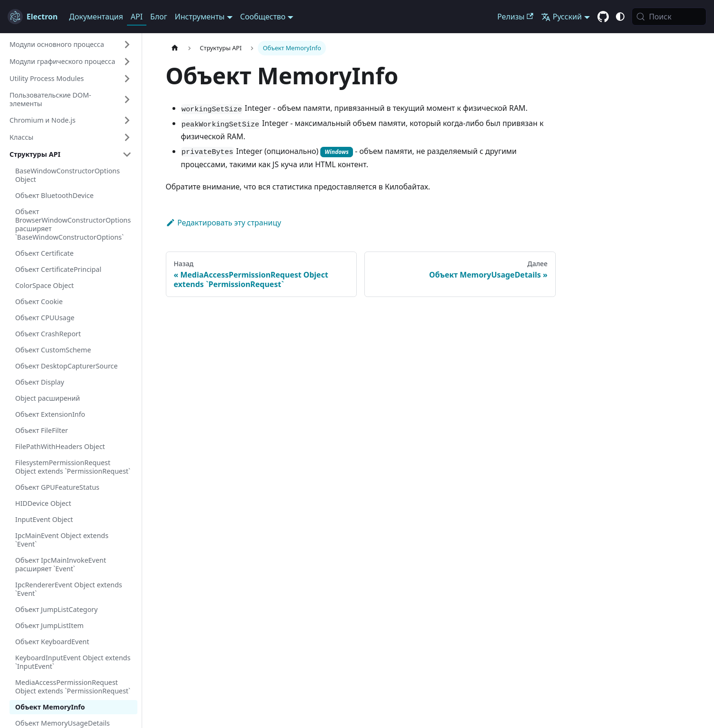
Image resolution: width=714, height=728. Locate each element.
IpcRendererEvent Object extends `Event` (69, 589)
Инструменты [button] (200, 17)
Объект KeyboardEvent (52, 642)
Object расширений (48, 398)
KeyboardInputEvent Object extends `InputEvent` (73, 662)
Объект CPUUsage (45, 318)
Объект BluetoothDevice (54, 195)
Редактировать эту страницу (224, 223)
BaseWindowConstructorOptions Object (68, 175)
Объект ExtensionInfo (50, 414)
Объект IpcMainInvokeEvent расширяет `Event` (61, 564)
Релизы (515, 17)
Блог (159, 17)
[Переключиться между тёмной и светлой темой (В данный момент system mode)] (620, 17)
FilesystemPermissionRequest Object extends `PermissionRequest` (73, 467)
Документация (96, 17)
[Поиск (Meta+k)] (669, 17)
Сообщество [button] (263, 17)
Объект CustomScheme (53, 350)
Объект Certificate (44, 253)
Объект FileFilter (42, 430)
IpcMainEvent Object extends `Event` (62, 540)
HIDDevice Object (43, 503)
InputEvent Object (44, 519)
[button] (71, 45)
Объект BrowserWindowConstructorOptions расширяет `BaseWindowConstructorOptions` (73, 224)
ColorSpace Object (45, 285)
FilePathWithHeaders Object (60, 446)
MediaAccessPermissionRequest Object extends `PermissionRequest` (73, 687)
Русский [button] (561, 17)
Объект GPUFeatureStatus (57, 487)
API (137, 17)
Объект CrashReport (48, 334)
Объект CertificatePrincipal (58, 269)
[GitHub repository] (603, 17)
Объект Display (40, 382)
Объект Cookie (39, 301)
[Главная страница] (175, 48)
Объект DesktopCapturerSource (66, 366)
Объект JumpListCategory (56, 609)
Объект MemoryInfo (50, 707)
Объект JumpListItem (49, 625)
